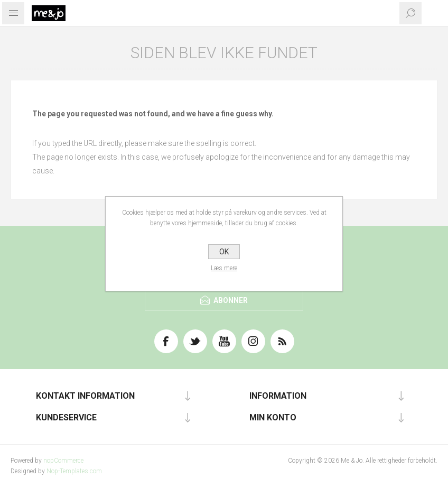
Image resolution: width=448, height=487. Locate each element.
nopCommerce (63, 461)
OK (224, 252)
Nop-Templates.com (74, 471)
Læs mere (224, 268)
